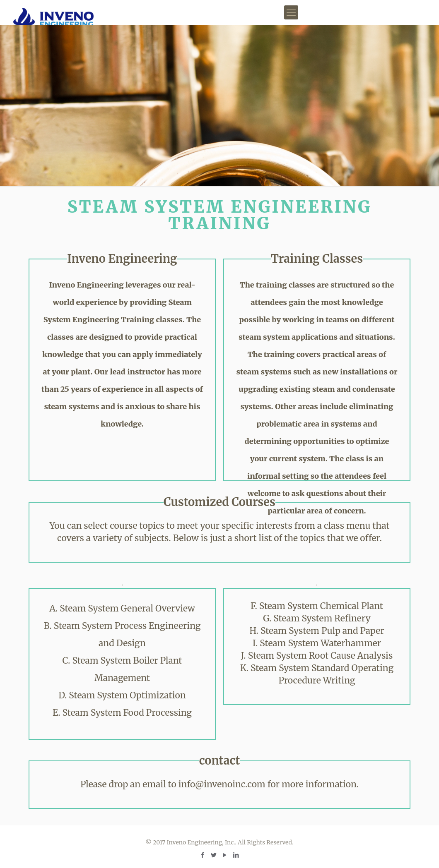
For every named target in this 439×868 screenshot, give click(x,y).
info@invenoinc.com (222, 784)
